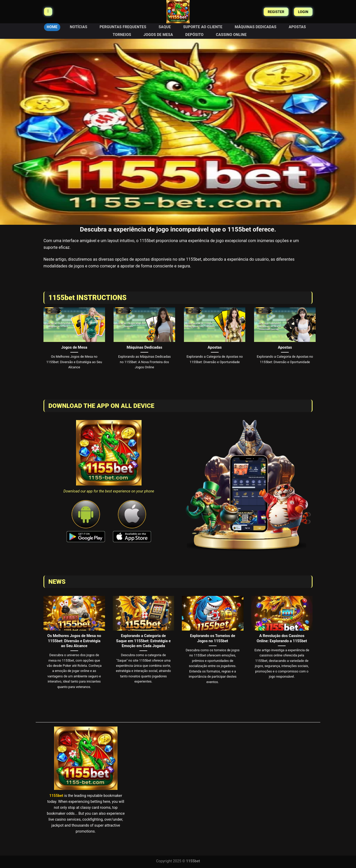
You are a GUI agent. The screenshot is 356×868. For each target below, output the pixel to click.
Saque (165, 27)
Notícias (79, 27)
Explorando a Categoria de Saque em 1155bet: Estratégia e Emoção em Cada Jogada (143, 641)
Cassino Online (231, 35)
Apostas (297, 27)
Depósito (194, 35)
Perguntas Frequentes (123, 27)
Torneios (122, 35)
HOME (52, 27)
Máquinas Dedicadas (255, 27)
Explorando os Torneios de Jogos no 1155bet (213, 638)
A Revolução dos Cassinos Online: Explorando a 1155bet (282, 638)
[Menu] (48, 12)
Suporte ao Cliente (203, 27)
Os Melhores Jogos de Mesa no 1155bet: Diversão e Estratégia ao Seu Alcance (74, 641)
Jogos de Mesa (158, 35)
